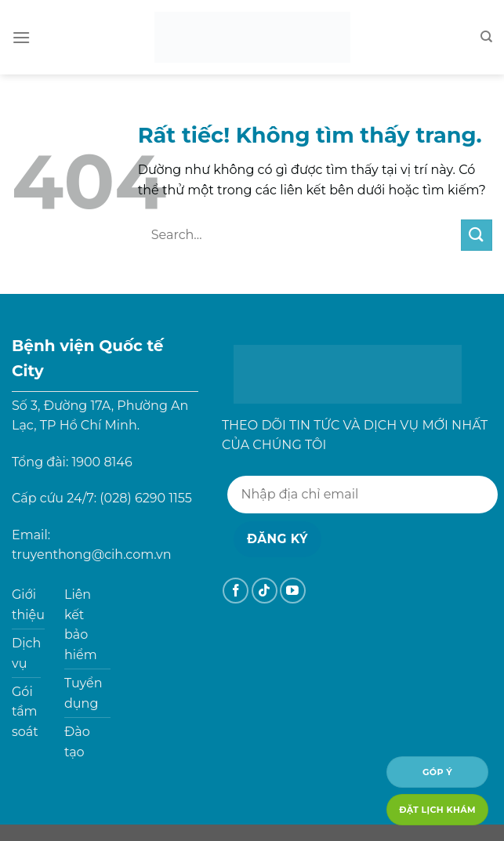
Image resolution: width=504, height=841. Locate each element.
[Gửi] (477, 235)
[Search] (486, 37)
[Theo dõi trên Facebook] (236, 591)
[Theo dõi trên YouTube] (293, 591)
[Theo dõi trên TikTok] (265, 591)
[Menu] (21, 37)
